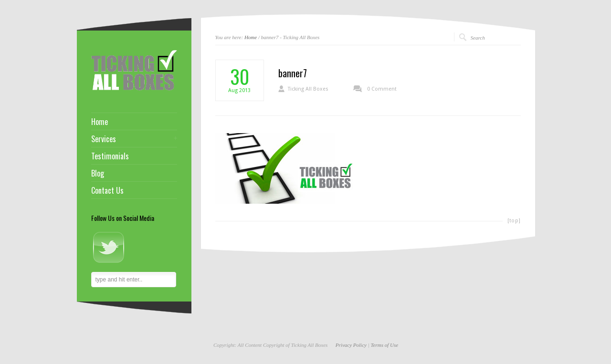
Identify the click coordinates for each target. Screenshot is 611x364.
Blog (98, 173)
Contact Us (107, 190)
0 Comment (382, 89)
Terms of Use (384, 345)
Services (104, 139)
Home (251, 37)
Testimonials (110, 156)
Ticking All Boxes (308, 89)
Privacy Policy (351, 345)
